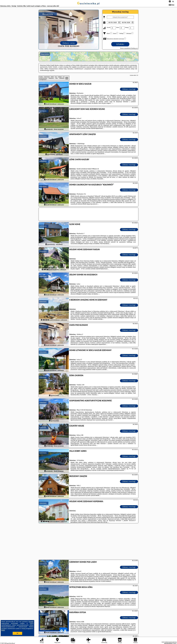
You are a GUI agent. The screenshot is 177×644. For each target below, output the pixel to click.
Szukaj (120, 44)
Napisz (175, 643)
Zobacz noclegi (129, 89)
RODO (3, 630)
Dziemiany (43, 86)
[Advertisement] (88, 542)
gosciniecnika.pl (88, 3)
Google (31, 622)
